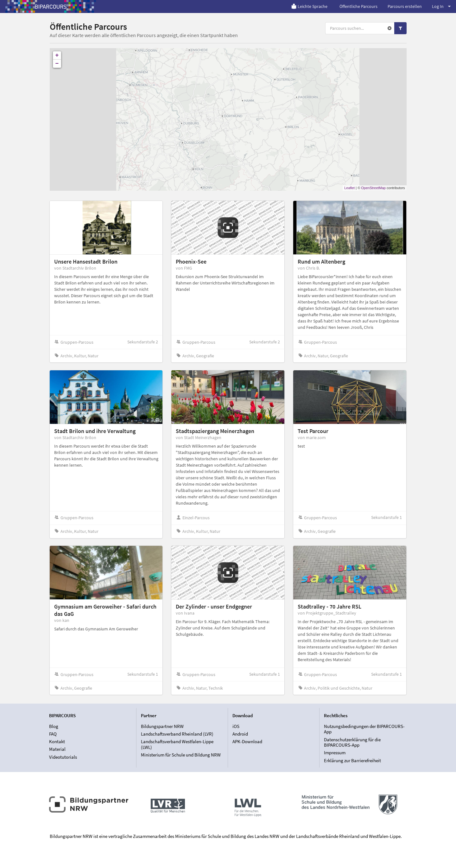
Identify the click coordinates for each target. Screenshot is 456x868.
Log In (441, 6)
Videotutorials (63, 757)
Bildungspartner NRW (162, 726)
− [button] (57, 64)
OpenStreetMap (373, 188)
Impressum (335, 753)
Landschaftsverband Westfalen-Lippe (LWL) (177, 744)
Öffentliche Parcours (358, 6)
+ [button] (57, 55)
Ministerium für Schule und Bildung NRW (181, 755)
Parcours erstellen (405, 6)
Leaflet (349, 188)
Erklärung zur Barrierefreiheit (352, 760)
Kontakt (57, 741)
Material (57, 749)
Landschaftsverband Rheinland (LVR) (177, 734)
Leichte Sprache (309, 6)
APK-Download (247, 741)
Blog (54, 726)
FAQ (53, 734)
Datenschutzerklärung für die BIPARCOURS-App (352, 742)
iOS (236, 726)
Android (240, 734)
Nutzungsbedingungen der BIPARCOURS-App (364, 729)
